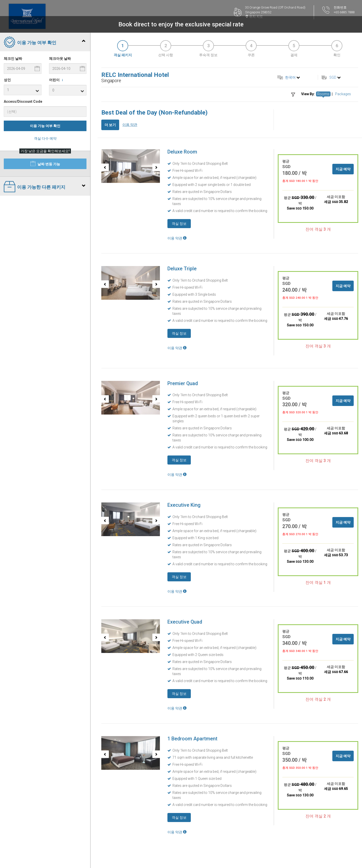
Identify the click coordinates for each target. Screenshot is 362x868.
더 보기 (110, 125)
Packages (343, 94)
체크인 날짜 (13, 59)
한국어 (290, 77)
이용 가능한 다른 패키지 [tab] (44, 187)
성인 (7, 80)
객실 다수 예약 (45, 138)
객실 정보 (179, 224)
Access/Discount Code (23, 101)
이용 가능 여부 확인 (45, 126)
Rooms (323, 94)
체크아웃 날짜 (60, 59)
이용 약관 (130, 125)
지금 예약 (343, 169)
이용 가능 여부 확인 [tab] (44, 43)
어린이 (57, 80)
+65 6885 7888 (344, 12)
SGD (333, 77)
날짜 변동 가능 (45, 164)
